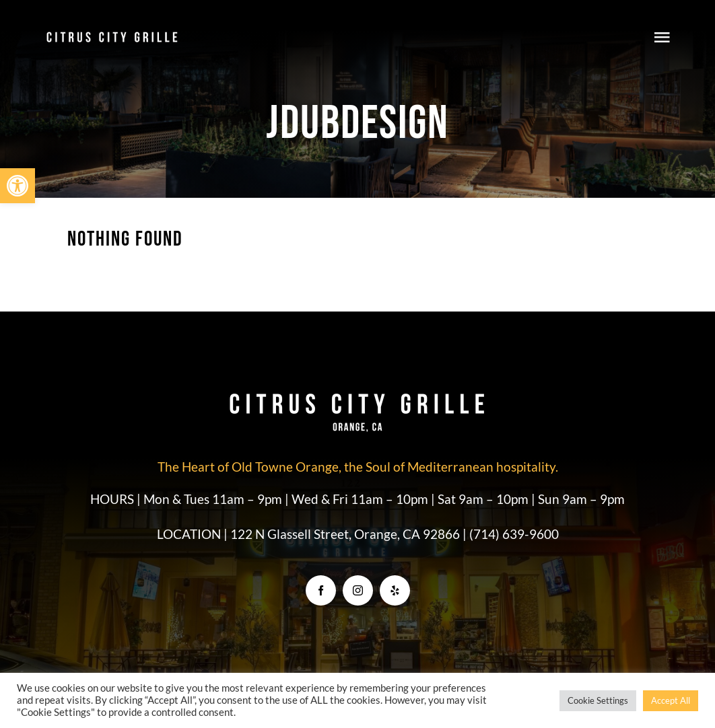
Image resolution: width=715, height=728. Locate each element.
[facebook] (321, 590)
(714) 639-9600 (514, 534)
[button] (18, 186)
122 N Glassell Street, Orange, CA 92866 (346, 534)
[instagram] (358, 590)
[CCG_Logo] (112, 35)
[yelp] (395, 590)
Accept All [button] (671, 700)
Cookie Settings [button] (598, 700)
